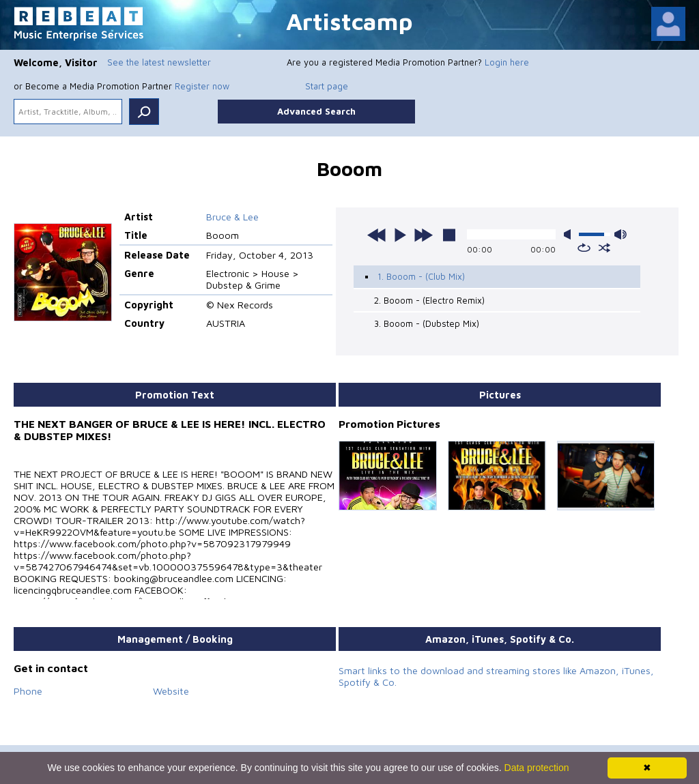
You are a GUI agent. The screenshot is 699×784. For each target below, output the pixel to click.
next (423, 235)
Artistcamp (349, 21)
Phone (28, 691)
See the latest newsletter (159, 62)
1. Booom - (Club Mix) (421, 276)
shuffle (604, 248)
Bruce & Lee (232, 217)
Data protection (537, 768)
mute (570, 234)
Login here (507, 62)
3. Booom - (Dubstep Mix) (427, 323)
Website (171, 691)
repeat (584, 248)
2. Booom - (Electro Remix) (429, 300)
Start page (327, 86)
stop (449, 235)
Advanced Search (316, 111)
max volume (620, 234)
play (400, 235)
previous (377, 235)
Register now (202, 86)
